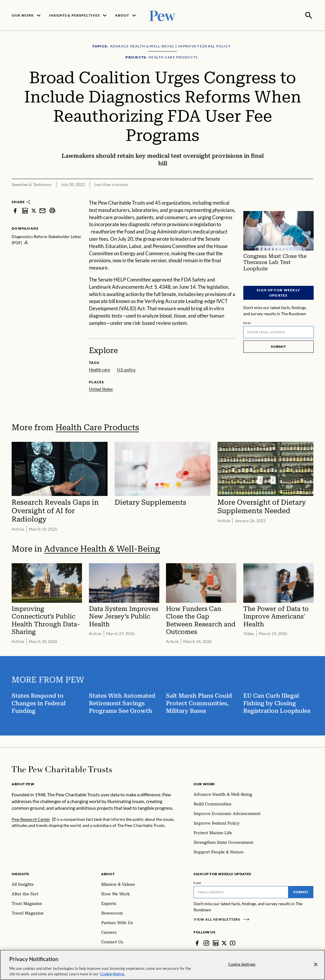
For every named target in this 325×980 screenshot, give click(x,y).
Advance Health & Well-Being (102, 548)
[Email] (278, 332)
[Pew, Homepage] (162, 15)
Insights (20, 873)
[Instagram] (206, 942)
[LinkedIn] (216, 942)
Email (247, 322)
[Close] (316, 965)
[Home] (62, 769)
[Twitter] (224, 942)
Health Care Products (97, 427)
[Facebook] (197, 942)
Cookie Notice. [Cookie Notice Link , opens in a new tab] (112, 974)
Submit (278, 346)
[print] (52, 210)
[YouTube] (233, 942)
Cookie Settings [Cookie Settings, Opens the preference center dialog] (242, 965)
